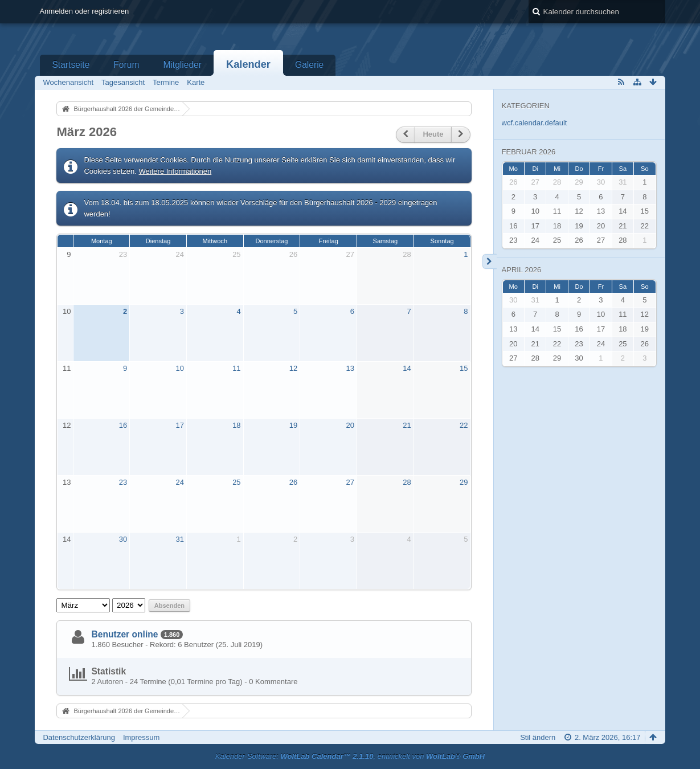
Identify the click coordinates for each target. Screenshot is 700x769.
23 (123, 254)
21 (407, 425)
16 (123, 425)
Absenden (169, 606)
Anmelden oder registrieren (84, 11)
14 (407, 368)
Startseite (71, 65)
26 (293, 254)
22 (464, 425)
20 (350, 425)
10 (67, 311)
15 (464, 368)
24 (179, 254)
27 (350, 254)
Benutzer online (124, 634)
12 (293, 368)
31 (179, 539)
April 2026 (522, 270)
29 (464, 482)
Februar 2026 (529, 152)
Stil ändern (538, 737)
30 (123, 539)
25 (236, 254)
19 (293, 425)
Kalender (248, 64)
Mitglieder (182, 65)
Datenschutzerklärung (79, 737)
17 (179, 425)
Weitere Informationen (175, 171)
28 (407, 254)
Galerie (309, 65)
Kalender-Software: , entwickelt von (350, 756)
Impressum (141, 737)
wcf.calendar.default (535, 123)
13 (350, 368)
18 (236, 425)
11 (67, 368)
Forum (126, 65)
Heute (433, 134)
